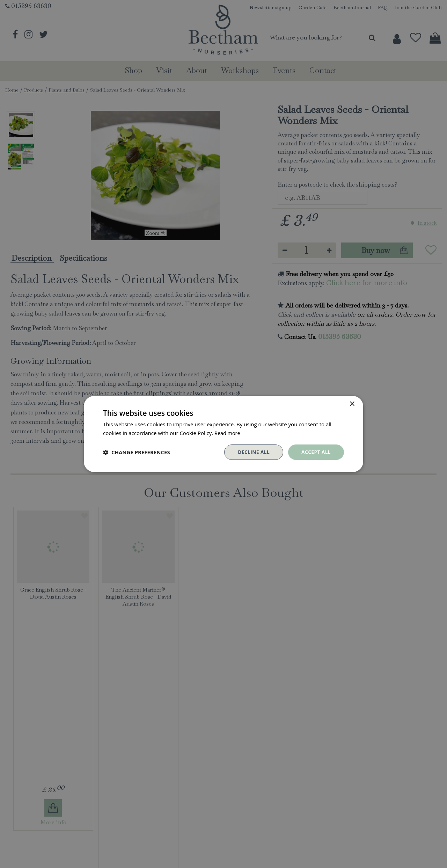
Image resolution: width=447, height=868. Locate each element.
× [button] (352, 404)
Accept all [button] (316, 452)
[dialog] (223, 434)
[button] (137, 452)
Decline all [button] (253, 452)
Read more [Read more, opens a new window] (228, 433)
